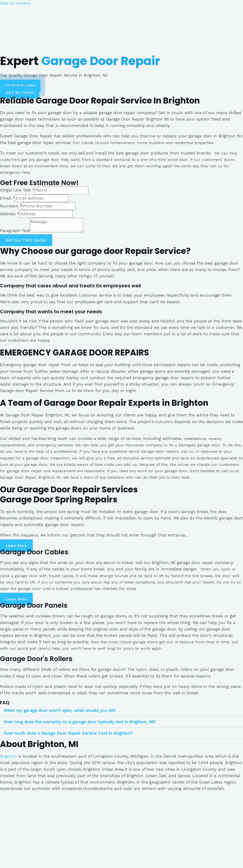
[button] (20, 86)
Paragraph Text (15, 231)
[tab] (121, 711)
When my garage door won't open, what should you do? (59, 710)
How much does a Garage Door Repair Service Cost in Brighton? (68, 733)
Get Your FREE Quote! (26, 240)
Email (7, 198)
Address (10, 214)
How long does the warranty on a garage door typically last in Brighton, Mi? (79, 722)
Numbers (11, 206)
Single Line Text (17, 190)
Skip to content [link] (15, 3)
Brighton (8, 756)
